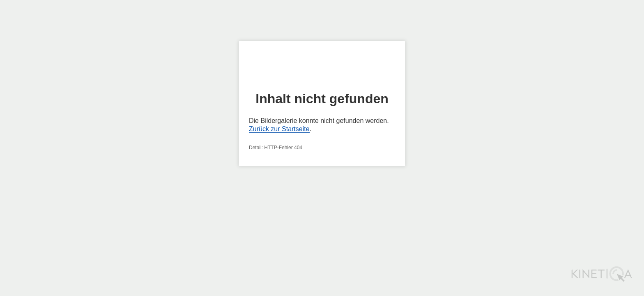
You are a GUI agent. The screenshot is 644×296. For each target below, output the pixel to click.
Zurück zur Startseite (279, 129)
